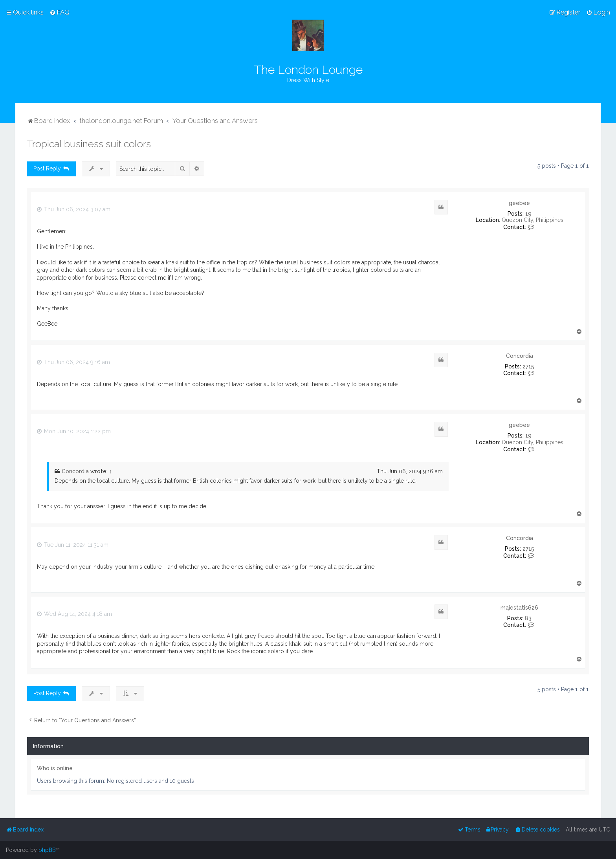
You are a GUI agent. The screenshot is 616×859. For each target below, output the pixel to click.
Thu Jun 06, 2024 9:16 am (73, 362)
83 (528, 618)
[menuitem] (60, 12)
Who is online (55, 768)
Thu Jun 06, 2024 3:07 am (74, 209)
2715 (528, 366)
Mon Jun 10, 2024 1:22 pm (74, 431)
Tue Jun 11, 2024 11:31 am (73, 545)
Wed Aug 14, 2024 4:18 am (74, 614)
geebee (519, 203)
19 (528, 214)
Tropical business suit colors (89, 144)
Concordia (520, 356)
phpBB (47, 850)
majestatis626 (519, 608)
